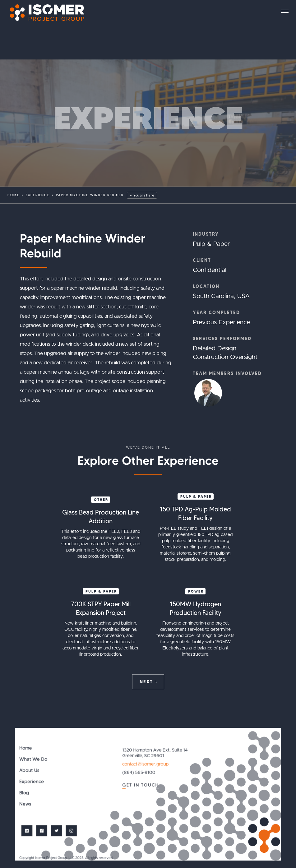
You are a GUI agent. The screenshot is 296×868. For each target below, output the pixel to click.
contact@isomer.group (145, 764)
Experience (32, 782)
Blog (24, 793)
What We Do (33, 759)
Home (13, 195)
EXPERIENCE (38, 195)
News (25, 804)
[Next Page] (148, 682)
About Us (29, 771)
